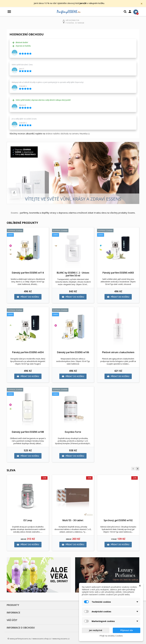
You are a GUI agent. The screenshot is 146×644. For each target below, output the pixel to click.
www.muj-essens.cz (61, 639)
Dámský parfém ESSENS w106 (73, 352)
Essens (14, 213)
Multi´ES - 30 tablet (73, 520)
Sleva (11, 470)
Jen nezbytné (96, 630)
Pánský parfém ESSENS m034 (28, 352)
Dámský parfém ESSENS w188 (28, 432)
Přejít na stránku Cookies (111, 636)
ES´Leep (28, 520)
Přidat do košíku (28, 297)
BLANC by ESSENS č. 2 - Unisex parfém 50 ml (73, 274)
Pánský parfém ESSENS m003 (118, 273)
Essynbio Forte (73, 432)
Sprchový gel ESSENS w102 (118, 520)
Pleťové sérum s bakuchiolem (118, 352)
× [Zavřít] (142, 4)
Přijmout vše (127, 630)
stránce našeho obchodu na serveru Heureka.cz (68, 134)
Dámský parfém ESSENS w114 (28, 273)
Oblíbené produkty (22, 223)
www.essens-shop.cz (42, 639)
